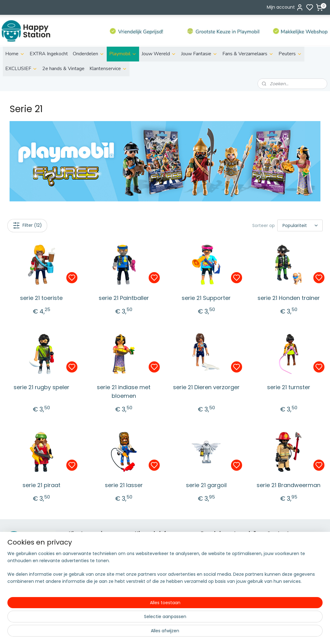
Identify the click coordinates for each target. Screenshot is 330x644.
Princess (210, 587)
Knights (209, 580)
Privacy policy (83, 573)
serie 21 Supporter (206, 298)
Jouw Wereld (159, 54)
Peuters (290, 54)
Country (210, 608)
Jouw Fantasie (199, 54)
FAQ (73, 580)
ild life (211, 545)
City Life (209, 559)
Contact (78, 587)
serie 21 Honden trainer (289, 298)
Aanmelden (152, 567)
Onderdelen (89, 54)
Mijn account (285, 7)
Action (208, 552)
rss (200, 633)
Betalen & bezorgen (90, 552)
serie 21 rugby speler (41, 387)
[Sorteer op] (300, 225)
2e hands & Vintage (63, 69)
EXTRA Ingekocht (49, 54)
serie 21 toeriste (41, 298)
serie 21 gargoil (206, 485)
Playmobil (123, 54)
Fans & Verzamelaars (248, 54)
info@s (274, 566)
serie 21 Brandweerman (289, 485)
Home (15, 54)
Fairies (207, 573)
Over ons (78, 545)
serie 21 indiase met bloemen (124, 392)
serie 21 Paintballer (124, 298)
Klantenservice (108, 69)
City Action (213, 601)
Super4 (208, 594)
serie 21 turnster (289, 387)
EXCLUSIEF (21, 69)
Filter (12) (27, 225)
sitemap (187, 633)
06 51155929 (287, 573)
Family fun (212, 566)
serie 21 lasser (124, 485)
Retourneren (82, 559)
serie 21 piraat (41, 485)
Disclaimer (80, 566)
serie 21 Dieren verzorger (206, 387)
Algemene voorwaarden (95, 594)
